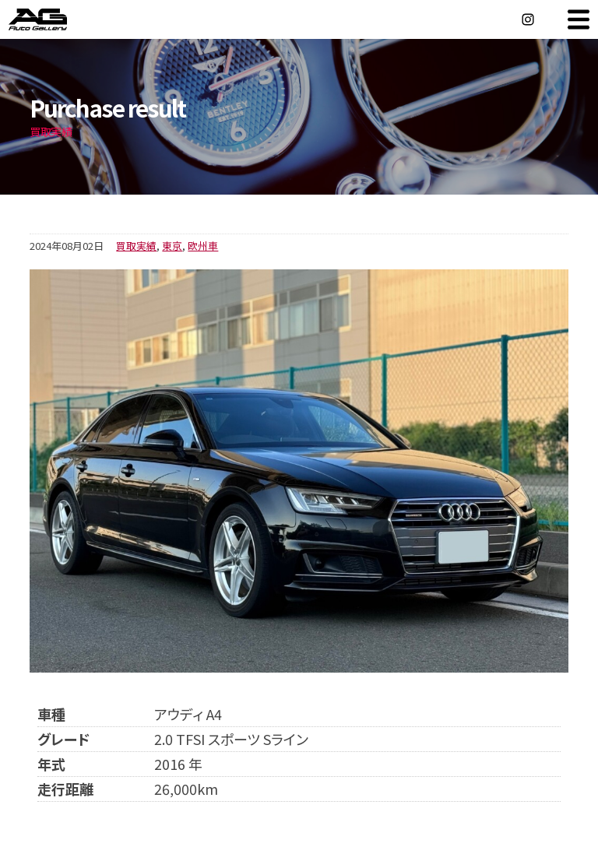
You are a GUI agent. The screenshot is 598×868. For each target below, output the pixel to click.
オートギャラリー (55, 19)
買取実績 (136, 246)
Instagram (528, 19)
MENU (579, 19)
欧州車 (203, 246)
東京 (172, 246)
